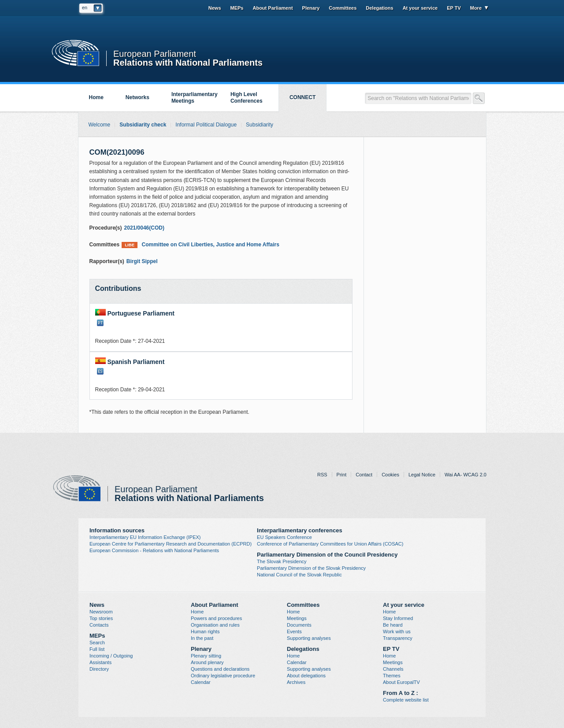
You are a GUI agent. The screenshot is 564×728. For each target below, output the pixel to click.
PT (100, 323)
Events (294, 631)
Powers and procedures (216, 618)
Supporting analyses (309, 638)
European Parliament (155, 54)
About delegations (306, 676)
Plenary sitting (206, 656)
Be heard (393, 625)
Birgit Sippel (142, 261)
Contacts (99, 625)
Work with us (397, 631)
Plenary (311, 8)
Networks (137, 97)
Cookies (390, 475)
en (85, 7)
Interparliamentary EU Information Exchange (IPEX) (145, 537)
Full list (97, 649)
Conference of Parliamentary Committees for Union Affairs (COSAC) (330, 544)
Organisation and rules (215, 625)
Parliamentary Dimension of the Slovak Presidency (311, 568)
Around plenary (207, 662)
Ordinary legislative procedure (223, 676)
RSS (322, 475)
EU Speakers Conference (284, 537)
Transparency (398, 638)
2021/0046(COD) (144, 228)
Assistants (100, 662)
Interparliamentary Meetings (195, 98)
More (476, 8)
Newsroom (101, 612)
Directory (99, 669)
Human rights (205, 631)
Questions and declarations (220, 669)
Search (97, 643)
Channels (393, 669)
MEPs (237, 8)
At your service (420, 8)
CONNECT (302, 97)
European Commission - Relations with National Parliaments (154, 550)
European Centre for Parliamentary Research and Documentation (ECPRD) (171, 544)
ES (100, 371)
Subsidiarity (260, 125)
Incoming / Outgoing (111, 656)
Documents (299, 625)
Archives (296, 682)
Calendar (201, 682)
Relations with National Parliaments (188, 62)
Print (342, 475)
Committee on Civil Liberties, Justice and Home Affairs (200, 245)
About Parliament (273, 8)
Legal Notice (422, 475)
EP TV (454, 8)
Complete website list (406, 700)
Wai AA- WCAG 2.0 (466, 475)
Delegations (379, 8)
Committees (343, 8)
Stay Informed (398, 618)
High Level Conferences (247, 98)
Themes (392, 676)
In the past (202, 638)
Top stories (101, 618)
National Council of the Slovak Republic (299, 575)
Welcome (100, 125)
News (215, 8)
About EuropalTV (401, 682)
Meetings (297, 618)
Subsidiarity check (143, 125)
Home (96, 97)
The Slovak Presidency (282, 561)
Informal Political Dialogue (206, 125)
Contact (364, 475)
